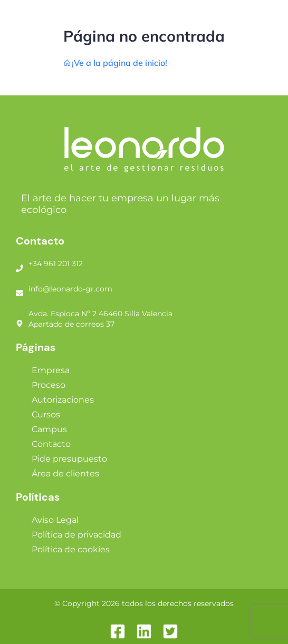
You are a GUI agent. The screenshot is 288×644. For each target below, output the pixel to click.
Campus (49, 429)
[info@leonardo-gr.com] (20, 289)
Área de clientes (65, 474)
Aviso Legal (55, 520)
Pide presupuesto (69, 459)
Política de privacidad (76, 535)
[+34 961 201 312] (20, 264)
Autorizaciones (63, 400)
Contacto (51, 444)
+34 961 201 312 (56, 264)
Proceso (49, 385)
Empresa (51, 370)
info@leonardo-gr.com (70, 289)
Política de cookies (71, 549)
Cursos (46, 414)
